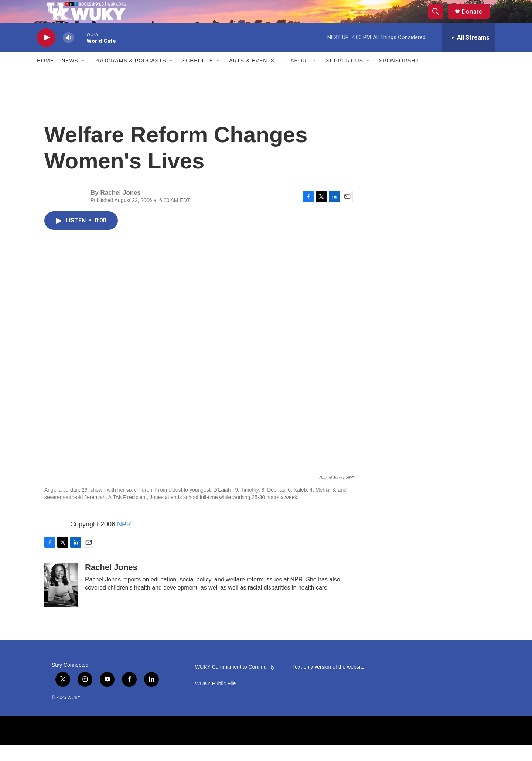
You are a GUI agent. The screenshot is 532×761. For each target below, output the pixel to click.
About (300, 77)
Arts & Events (252, 77)
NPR (124, 540)
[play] (46, 54)
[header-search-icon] (439, 20)
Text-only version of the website (328, 683)
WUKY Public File (215, 699)
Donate (476, 19)
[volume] (68, 54)
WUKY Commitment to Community (235, 683)
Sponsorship (400, 77)
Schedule (198, 77)
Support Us (345, 77)
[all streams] (469, 54)
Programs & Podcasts (130, 77)
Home (45, 77)
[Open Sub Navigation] (84, 77)
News (70, 77)
